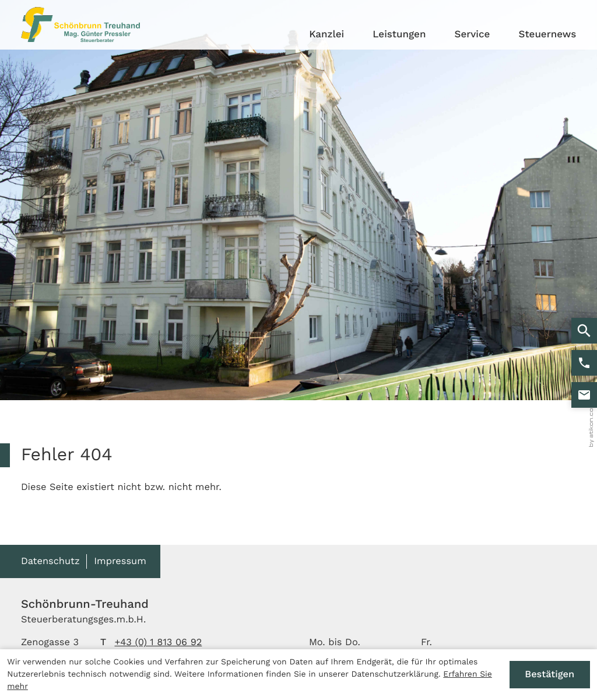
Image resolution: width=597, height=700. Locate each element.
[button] (584, 363)
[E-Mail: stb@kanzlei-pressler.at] (584, 395)
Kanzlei (326, 34)
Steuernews (547, 34)
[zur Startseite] (80, 24)
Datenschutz (50, 561)
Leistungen (399, 34)
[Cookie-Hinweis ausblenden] (550, 675)
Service (473, 34)
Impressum (120, 561)
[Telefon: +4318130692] (158, 643)
